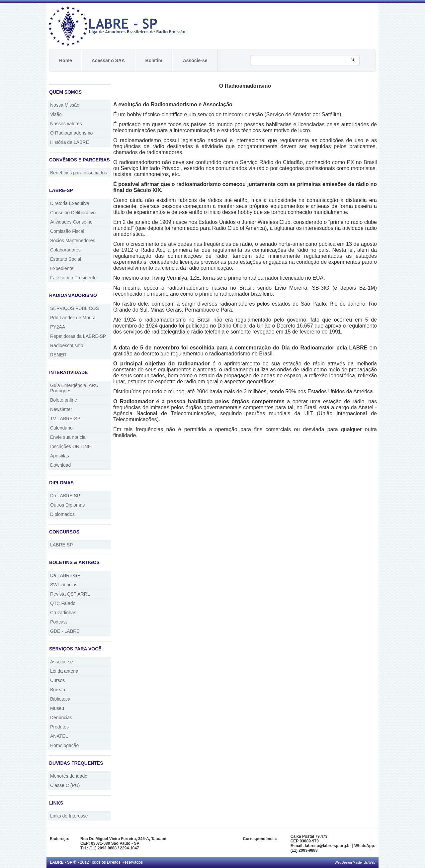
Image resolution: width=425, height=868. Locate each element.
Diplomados (62, 514)
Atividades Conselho (71, 222)
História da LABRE (70, 142)
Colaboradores (65, 250)
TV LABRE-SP (65, 419)
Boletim (154, 60)
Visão (56, 114)
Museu (57, 708)
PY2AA (58, 327)
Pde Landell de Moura (73, 318)
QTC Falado (63, 603)
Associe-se (195, 60)
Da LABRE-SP (65, 575)
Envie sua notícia (68, 437)
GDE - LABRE (65, 631)
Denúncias (61, 718)
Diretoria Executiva (70, 203)
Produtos (59, 727)
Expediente (62, 268)
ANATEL (59, 736)
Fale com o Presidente (73, 278)
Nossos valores (66, 124)
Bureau (58, 690)
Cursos (57, 680)
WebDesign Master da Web (355, 863)
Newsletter (61, 409)
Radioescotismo (67, 345)
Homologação (64, 745)
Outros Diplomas (67, 505)
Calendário (61, 428)
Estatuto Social (66, 259)
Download (60, 465)
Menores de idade (69, 776)
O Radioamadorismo (71, 133)
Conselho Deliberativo (73, 213)
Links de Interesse (69, 816)
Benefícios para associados (79, 173)
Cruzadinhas (63, 613)
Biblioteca (60, 699)
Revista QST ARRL (70, 594)
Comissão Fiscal (67, 231)
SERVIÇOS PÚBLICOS (75, 308)
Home (66, 60)
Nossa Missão (65, 105)
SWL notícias (64, 585)
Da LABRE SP (65, 496)
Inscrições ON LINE (71, 446)
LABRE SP (61, 545)
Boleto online (64, 400)
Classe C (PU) (65, 785)
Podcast (59, 622)
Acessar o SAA (108, 60)
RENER (58, 355)
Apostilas (60, 456)
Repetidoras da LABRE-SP (78, 336)
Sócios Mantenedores (73, 241)
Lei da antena (64, 671)
